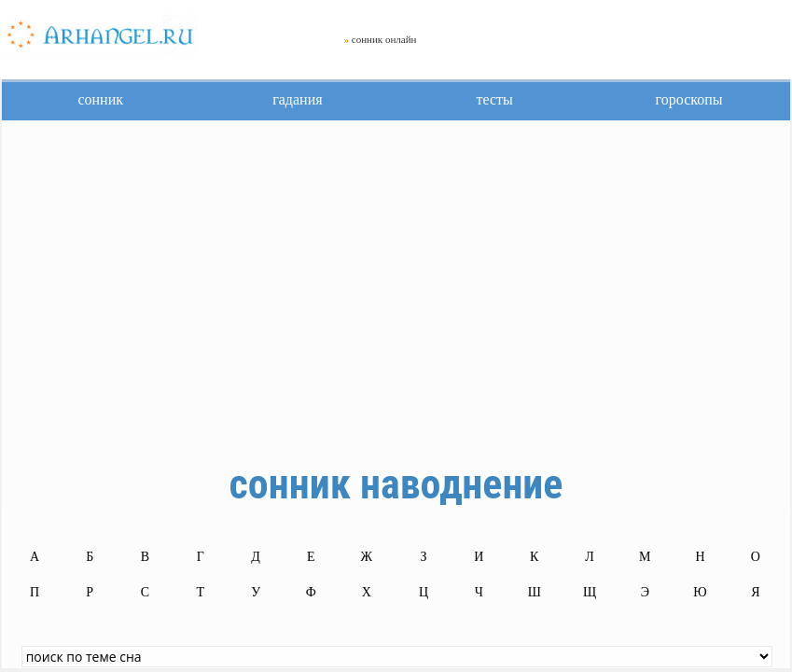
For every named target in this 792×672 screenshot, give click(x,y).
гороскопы (689, 99)
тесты (494, 99)
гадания (297, 99)
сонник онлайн (384, 39)
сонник (100, 99)
